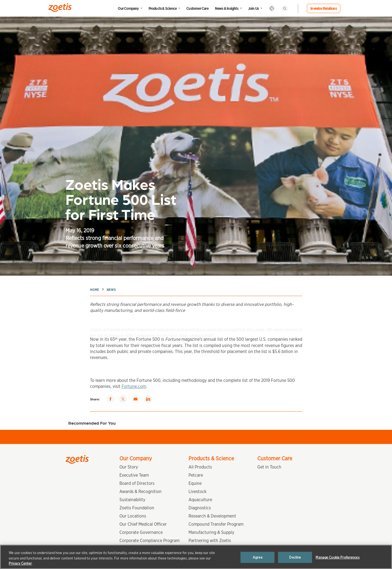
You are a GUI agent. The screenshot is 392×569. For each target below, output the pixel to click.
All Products (200, 467)
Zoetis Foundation (137, 508)
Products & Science (163, 8)
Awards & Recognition (141, 492)
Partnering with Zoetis (210, 541)
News (111, 290)
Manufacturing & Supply (211, 532)
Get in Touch (269, 467)
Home (95, 290)
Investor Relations (324, 8)
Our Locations (133, 516)
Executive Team (134, 475)
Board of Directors (137, 483)
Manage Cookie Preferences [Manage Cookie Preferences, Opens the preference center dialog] (337, 557)
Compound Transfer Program (216, 524)
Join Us (253, 8)
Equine (195, 483)
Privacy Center (20, 563)
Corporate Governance (141, 532)
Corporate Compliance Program (149, 541)
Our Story (129, 467)
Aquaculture (200, 500)
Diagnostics (200, 508)
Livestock (197, 492)
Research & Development (212, 516)
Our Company (128, 8)
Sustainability (132, 500)
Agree (258, 557)
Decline (295, 557)
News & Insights (227, 8)
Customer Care (197, 8)
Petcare (196, 475)
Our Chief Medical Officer (143, 524)
